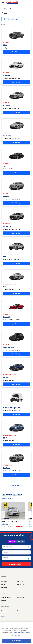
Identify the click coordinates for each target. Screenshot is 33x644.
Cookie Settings (16, 636)
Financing (4, 587)
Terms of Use (5, 621)
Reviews (4, 584)
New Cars (12, 541)
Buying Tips (21, 584)
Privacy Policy (21, 621)
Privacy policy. (17, 632)
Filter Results (11, 19)
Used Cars (21, 541)
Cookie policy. (26, 632)
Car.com (20, 611)
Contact (4, 601)
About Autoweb (6, 597)
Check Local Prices (17, 564)
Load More (16, 485)
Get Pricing (17, 52)
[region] (16, 633)
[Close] (31, 624)
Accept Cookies (17, 641)
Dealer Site (21, 597)
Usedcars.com (6, 611)
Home (4, 9)
